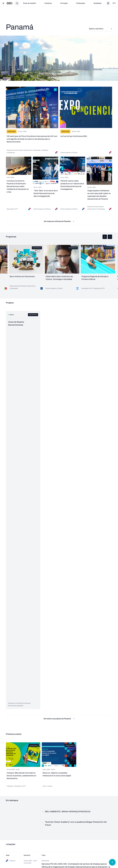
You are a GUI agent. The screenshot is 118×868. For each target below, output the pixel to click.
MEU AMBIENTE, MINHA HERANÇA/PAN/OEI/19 (66, 812)
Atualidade (97, 3)
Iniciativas (48, 3)
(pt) (114, 3)
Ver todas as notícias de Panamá (59, 221)
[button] (105, 237)
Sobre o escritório (101, 29)
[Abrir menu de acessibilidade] (112, 862)
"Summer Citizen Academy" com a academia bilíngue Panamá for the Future (74, 823)
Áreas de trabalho (29, 3)
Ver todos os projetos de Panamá (59, 719)
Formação (64, 3)
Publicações (81, 3)
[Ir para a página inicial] (9, 3)
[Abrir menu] (3, 3)
